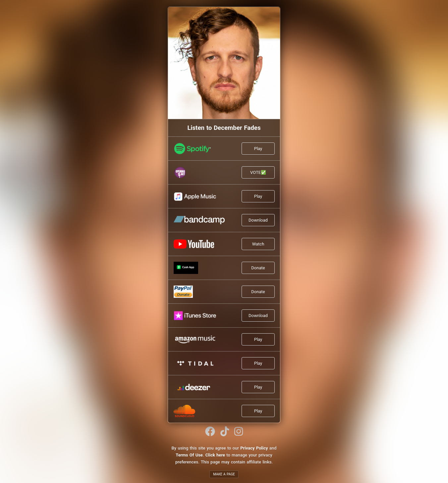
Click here (215, 455)
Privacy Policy (254, 448)
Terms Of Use (189, 455)
